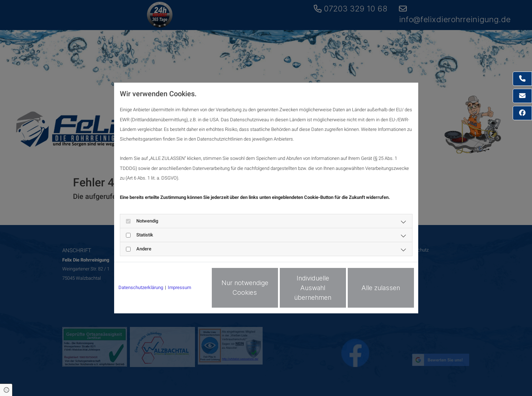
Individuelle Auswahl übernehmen (313, 288)
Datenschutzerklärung (141, 287)
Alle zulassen (381, 288)
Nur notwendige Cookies (245, 288)
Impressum (179, 287)
